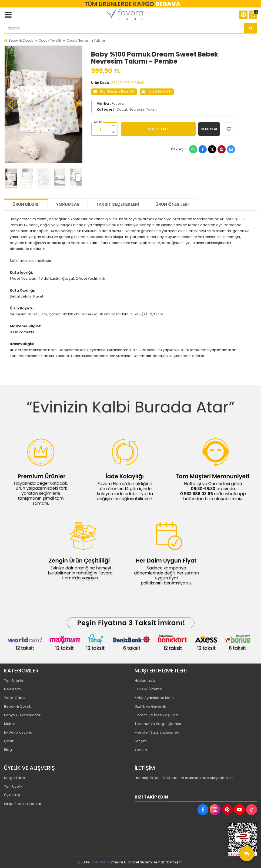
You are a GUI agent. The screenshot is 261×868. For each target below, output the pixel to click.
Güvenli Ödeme (148, 689)
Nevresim (12, 689)
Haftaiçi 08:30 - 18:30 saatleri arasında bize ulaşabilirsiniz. (184, 778)
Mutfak (10, 724)
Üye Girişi (12, 795)
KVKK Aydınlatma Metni (155, 698)
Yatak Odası (15, 698)
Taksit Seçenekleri (117, 204)
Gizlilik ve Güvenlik (150, 706)
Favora (118, 103)
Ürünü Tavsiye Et (157, 92)
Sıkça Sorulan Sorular (23, 804)
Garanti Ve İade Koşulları (156, 715)
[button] (11, 105)
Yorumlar (68, 204)
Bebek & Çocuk (21, 40)
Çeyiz (9, 741)
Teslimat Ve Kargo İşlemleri (158, 724)
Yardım (141, 750)
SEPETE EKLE (158, 129)
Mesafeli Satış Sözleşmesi (157, 732)
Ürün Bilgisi (26, 204)
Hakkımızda (145, 680)
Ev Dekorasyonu (18, 732)
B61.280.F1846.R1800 (128, 83)
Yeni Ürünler (14, 680)
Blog (8, 750)
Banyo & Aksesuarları (23, 715)
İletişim (141, 741)
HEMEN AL (209, 129)
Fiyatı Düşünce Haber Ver (114, 92)
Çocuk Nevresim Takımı (86, 40)
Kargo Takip (15, 778)
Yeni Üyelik (13, 786)
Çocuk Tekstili (50, 40)
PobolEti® (100, 862)
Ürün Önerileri (172, 204)
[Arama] (251, 28)
